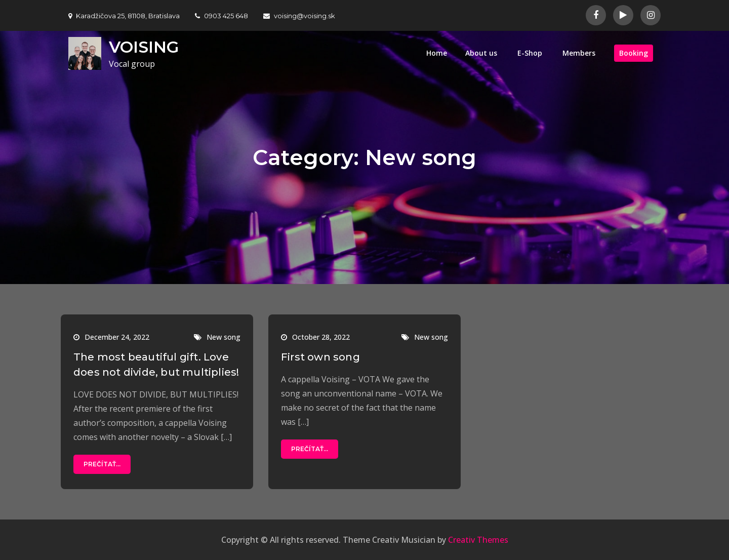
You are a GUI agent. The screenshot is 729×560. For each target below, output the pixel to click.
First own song (320, 357)
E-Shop (530, 53)
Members (579, 53)
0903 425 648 (221, 16)
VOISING (144, 47)
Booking (634, 53)
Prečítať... (102, 464)
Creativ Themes (478, 540)
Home (437, 53)
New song (224, 337)
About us (481, 53)
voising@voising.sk (299, 16)
